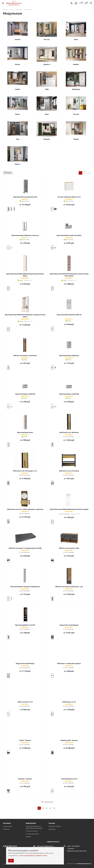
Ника (47, 114)
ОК (11, 861)
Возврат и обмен (55, 826)
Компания (7, 823)
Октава (76, 114)
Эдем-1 (18, 164)
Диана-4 (47, 64)
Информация (31, 823)
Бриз (76, 39)
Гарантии (52, 829)
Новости (6, 829)
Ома (18, 139)
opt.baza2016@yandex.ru (45, 846)
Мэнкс (18, 114)
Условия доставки (32, 834)
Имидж (76, 64)
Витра (18, 64)
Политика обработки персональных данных (34, 827)
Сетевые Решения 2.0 (84, 864)
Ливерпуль (76, 89)
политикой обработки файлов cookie (33, 856)
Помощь (52, 823)
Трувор (76, 139)
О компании (7, 826)
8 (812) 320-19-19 (10, 846)
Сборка (28, 837)
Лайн (47, 89)
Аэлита (18, 39)
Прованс (47, 139)
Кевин (18, 89)
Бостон (47, 39)
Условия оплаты (32, 831)
